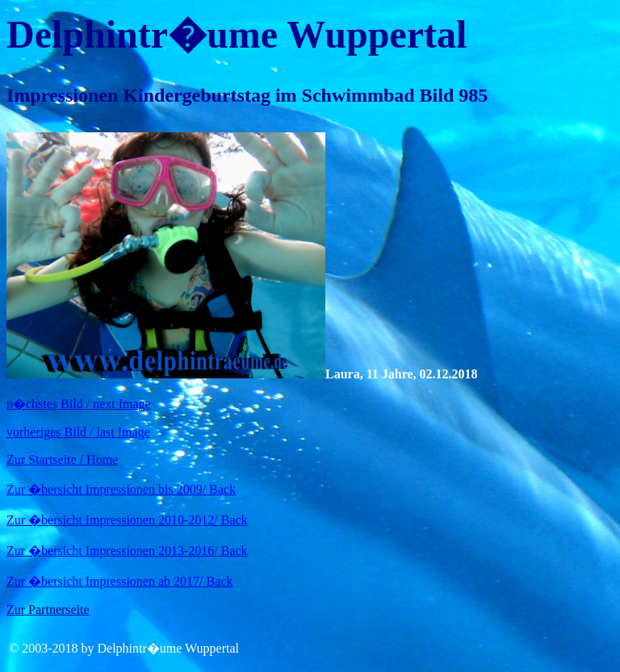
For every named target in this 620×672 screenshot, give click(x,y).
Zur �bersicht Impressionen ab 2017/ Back (119, 581)
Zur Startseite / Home (62, 459)
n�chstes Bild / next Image (79, 404)
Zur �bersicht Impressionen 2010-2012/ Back (127, 520)
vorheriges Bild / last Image (78, 432)
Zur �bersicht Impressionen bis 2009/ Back (121, 489)
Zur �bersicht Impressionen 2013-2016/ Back (127, 551)
